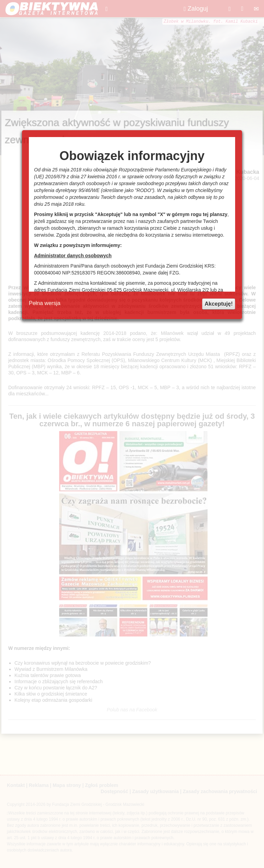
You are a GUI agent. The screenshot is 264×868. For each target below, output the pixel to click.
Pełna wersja (45, 303)
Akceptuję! (219, 304)
